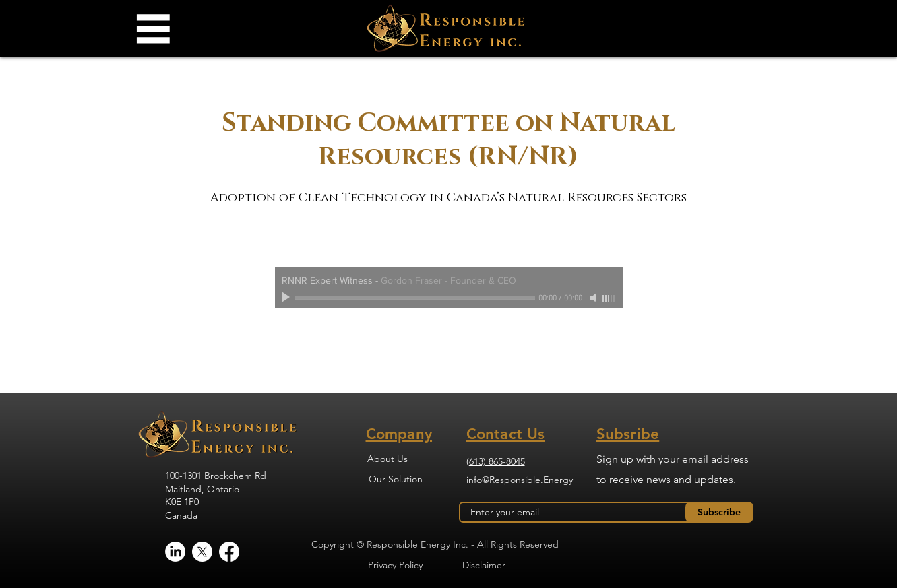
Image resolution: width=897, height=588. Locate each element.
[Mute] (594, 298)
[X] (202, 552)
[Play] (287, 298)
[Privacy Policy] (396, 565)
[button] (152, 29)
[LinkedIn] (175, 552)
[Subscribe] (719, 512)
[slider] (609, 298)
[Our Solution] (396, 479)
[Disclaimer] (484, 565)
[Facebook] (229, 552)
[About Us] (388, 459)
